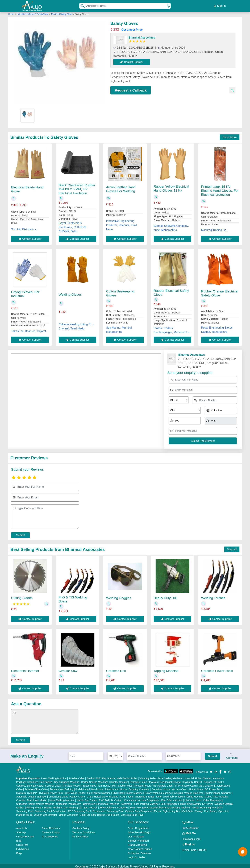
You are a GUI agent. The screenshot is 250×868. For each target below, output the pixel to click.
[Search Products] (81, 5)
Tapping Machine (166, 669)
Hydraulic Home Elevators (144, 780)
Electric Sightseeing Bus (167, 810)
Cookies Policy (81, 827)
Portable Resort (142, 784)
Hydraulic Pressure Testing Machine (184, 795)
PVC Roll (104, 799)
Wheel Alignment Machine (114, 806)
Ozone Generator (68, 813)
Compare (232, 755)
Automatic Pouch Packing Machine (140, 802)
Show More (230, 136)
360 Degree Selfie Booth (106, 813)
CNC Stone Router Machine (128, 791)
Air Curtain (116, 799)
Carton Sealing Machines (95, 780)
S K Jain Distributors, (24, 228)
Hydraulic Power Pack (51, 791)
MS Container (206, 784)
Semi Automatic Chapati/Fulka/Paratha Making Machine (160, 806)
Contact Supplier (133, 60)
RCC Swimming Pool (79, 810)
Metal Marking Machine (62, 799)
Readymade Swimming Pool (108, 810)
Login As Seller (136, 856)
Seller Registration (138, 827)
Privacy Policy (80, 835)
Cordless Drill (116, 669)
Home (11, 13)
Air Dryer (208, 802)
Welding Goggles (119, 596)
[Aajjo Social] (211, 770)
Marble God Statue (87, 799)
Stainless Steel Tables (40, 780)
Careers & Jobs (51, 831)
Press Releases (51, 827)
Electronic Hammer (25, 669)
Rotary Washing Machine (158, 791)
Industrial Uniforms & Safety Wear (33, 13)
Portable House (71, 784)
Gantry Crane (77, 795)
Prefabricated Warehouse (89, 788)
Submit (20, 534)
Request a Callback (131, 89)
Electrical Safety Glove (62, 13)
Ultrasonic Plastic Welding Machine (35, 802)
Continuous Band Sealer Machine (101, 802)
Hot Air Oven (196, 788)
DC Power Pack (213, 788)
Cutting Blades (22, 596)
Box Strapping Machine (67, 780)
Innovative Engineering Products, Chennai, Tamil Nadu (122, 224)
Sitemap (21, 831)
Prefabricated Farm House (96, 784)
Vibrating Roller (148, 777)
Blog (19, 839)
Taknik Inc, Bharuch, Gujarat (29, 330)
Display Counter (119, 780)
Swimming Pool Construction (51, 810)
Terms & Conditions (84, 831)
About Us (22, 827)
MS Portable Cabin (163, 784)
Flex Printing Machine (99, 791)
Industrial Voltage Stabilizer (188, 791)
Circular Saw (68, 669)
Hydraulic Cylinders (27, 791)
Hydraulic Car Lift (193, 780)
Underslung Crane (58, 795)
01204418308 (190, 826)
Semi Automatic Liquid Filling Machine (181, 802)
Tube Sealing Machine (170, 777)
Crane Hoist (93, 795)
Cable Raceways (212, 799)
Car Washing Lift (73, 806)
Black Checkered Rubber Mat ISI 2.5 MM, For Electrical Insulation (77, 188)
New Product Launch (140, 847)
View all (232, 548)
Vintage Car (202, 810)
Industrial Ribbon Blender (197, 777)
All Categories (50, 835)
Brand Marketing (137, 843)
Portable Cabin (76, 777)
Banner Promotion (138, 839)
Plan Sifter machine (172, 799)
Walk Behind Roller (127, 777)
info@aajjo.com (191, 837)
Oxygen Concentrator (45, 813)
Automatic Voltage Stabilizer (31, 795)
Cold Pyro (85, 813)
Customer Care (25, 835)
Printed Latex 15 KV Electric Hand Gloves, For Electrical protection (220, 189)
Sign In (220, 5)
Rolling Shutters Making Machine (44, 806)
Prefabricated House (116, 788)
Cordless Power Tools (217, 669)
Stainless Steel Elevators (30, 784)
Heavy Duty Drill (165, 596)
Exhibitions (23, 847)
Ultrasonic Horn (193, 799)
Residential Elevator (171, 780)
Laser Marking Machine (54, 777)
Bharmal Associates (142, 36)
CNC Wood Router (75, 791)
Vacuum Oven (180, 788)
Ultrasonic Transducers (68, 802)
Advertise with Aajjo (139, 831)
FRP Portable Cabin (186, 784)
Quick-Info (22, 843)
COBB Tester (127, 795)
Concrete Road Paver (133, 813)
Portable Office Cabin (36, 788)
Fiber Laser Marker (37, 799)
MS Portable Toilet (122, 784)
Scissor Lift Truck (213, 780)
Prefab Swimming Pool (204, 806)
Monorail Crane (110, 795)
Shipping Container (139, 788)
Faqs (19, 852)
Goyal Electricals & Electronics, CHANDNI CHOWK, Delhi (73, 226)
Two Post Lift (91, 806)
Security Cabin (53, 784)
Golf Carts (188, 810)
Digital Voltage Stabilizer (218, 791)
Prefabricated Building (62, 788)
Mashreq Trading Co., (214, 228)
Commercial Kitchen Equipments (142, 799)
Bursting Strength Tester (149, 795)
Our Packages (136, 835)
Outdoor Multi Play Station (101, 777)
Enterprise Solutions (139, 852)
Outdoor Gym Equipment (139, 810)
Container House (161, 788)
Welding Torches (213, 596)
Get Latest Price (132, 28)
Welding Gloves (70, 293)
